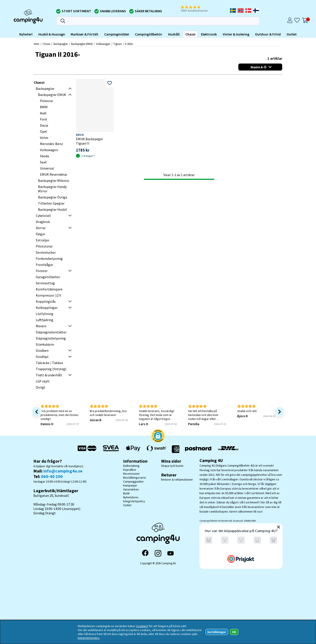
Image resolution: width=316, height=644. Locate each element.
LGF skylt (43, 381)
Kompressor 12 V (48, 295)
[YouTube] (171, 553)
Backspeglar (61, 44)
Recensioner (131, 474)
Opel (44, 131)
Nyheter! (26, 34)
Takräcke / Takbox (49, 363)
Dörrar (41, 228)
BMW (44, 107)
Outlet (292, 34)
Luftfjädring (45, 320)
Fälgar (40, 234)
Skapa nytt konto (172, 466)
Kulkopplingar (47, 308)
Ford (43, 119)
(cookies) (142, 626)
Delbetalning (131, 466)
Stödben (42, 350)
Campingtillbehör (149, 34)
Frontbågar (44, 265)
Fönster (42, 271)
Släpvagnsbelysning (51, 338)
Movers (41, 326)
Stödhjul (42, 357)
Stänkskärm (45, 344)
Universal (47, 168)
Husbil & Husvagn (52, 34)
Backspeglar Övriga (53, 197)
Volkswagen (103, 44)
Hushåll (174, 34)
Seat (43, 162)
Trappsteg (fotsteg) (51, 369)
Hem (37, 44)
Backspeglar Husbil (52, 209)
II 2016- (129, 44)
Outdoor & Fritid (268, 34)
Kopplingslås (46, 301)
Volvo (44, 138)
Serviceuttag (45, 283)
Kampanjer (130, 485)
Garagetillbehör (48, 277)
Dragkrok (43, 222)
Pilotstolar (44, 246)
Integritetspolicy (134, 501)
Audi (43, 113)
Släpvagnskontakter (51, 332)
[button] (197, 9)
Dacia (44, 125)
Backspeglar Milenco (54, 180)
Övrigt (41, 387)
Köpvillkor (130, 470)
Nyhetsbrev (131, 497)
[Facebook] (145, 553)
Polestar (47, 101)
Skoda (44, 156)
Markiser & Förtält (84, 34)
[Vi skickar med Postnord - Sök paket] (198, 449)
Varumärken (131, 489)
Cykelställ (43, 216)
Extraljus (42, 240)
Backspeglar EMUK (82, 44)
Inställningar (217, 632)
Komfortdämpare (49, 289)
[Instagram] (158, 553)
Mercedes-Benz (51, 144)
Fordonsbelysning (49, 258)
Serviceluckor (46, 252)
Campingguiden (133, 481)
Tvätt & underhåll (49, 375)
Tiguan (118, 44)
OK (234, 632)
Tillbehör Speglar (51, 203)
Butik (126, 493)
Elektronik (209, 34)
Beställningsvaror (135, 478)
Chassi (190, 34)
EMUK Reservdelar (54, 174)
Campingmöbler (117, 34)
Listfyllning (45, 314)
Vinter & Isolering (236, 34)
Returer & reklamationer (177, 479)
